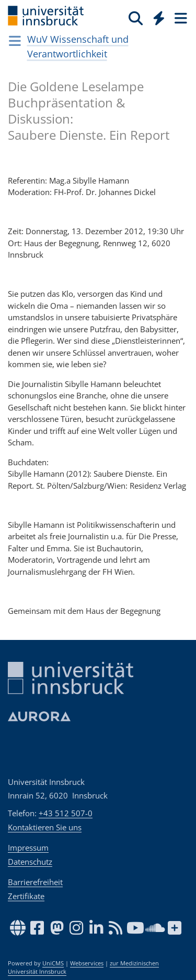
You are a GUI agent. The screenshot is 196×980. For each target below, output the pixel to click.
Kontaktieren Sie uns (45, 827)
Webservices (87, 963)
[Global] (156, 16)
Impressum (28, 848)
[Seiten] (180, 18)
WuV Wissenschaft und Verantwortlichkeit (78, 46)
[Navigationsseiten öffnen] (15, 41)
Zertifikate (26, 896)
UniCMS (53, 963)
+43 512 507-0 (66, 813)
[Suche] (136, 18)
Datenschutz (30, 862)
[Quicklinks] (159, 18)
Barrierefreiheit (35, 882)
